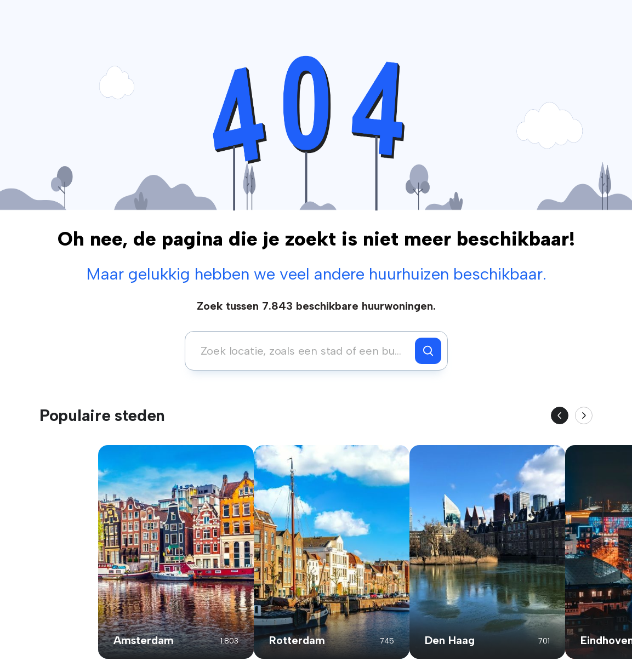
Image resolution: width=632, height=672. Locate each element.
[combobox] (303, 351)
